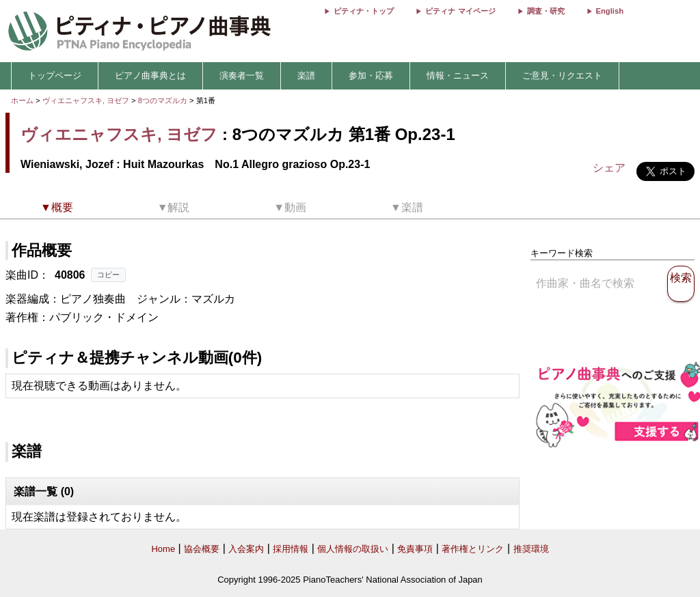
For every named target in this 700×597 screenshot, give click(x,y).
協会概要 (202, 549)
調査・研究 (546, 11)
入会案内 (246, 549)
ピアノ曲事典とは (150, 75)
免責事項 (415, 549)
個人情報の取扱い (353, 549)
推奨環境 (531, 549)
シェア (609, 168)
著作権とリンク (473, 549)
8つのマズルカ (164, 100)
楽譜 (306, 75)
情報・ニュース (458, 75)
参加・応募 (371, 75)
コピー (108, 275)
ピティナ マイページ (460, 11)
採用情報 (291, 549)
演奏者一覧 (242, 75)
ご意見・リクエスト (562, 75)
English (610, 11)
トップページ (55, 75)
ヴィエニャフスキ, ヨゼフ (86, 100)
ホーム (22, 100)
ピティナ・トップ (364, 11)
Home (163, 549)
